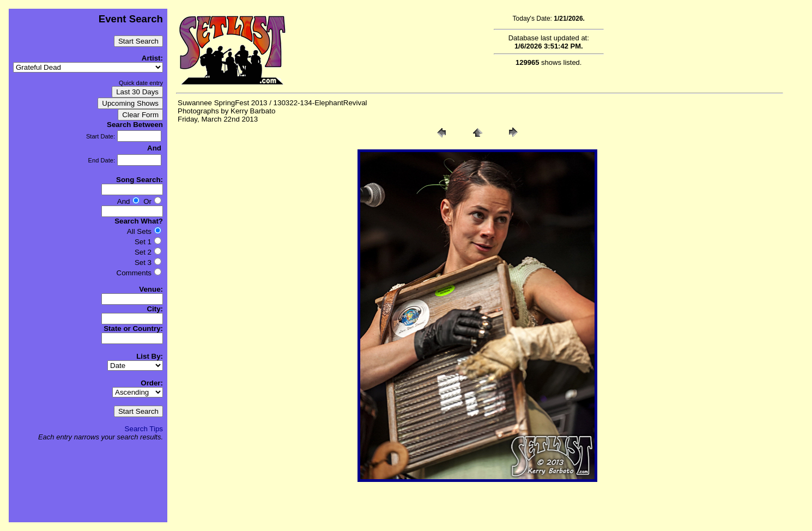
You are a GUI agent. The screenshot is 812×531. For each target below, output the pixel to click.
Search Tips (144, 429)
